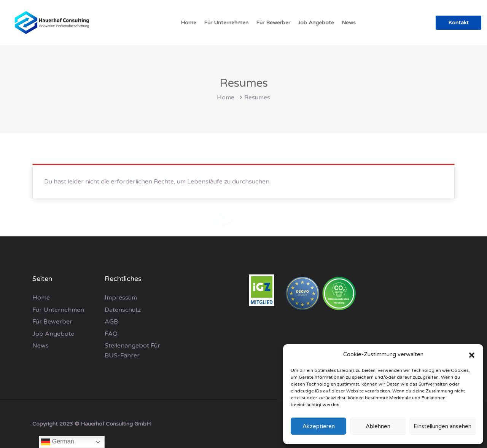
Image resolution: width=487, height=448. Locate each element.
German (57, 442)
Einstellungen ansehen (442, 426)
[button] (472, 355)
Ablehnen (378, 426)
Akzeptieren (319, 426)
